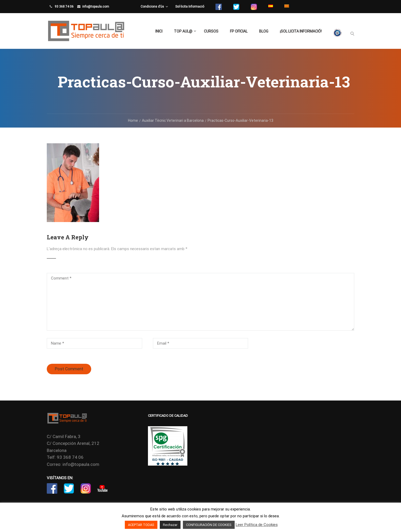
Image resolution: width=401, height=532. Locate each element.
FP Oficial (239, 31)
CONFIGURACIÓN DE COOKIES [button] (209, 525)
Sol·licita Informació (190, 7)
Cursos (211, 31)
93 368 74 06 (64, 7)
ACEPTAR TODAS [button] (141, 525)
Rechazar (170, 525)
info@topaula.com (96, 7)
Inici (159, 31)
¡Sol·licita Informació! (301, 31)
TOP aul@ (183, 31)
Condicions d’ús (152, 7)
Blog (264, 31)
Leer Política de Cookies (257, 525)
